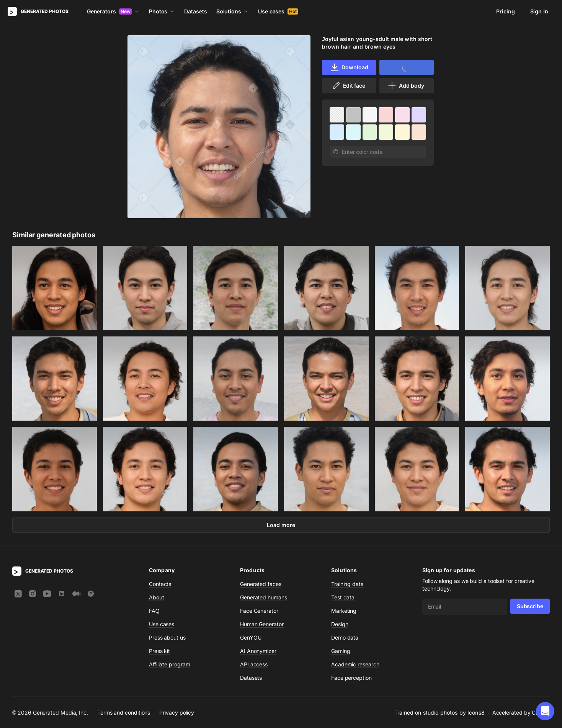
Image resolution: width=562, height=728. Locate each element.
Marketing (344, 611)
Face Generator (259, 611)
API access (254, 664)
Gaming (341, 651)
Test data (343, 597)
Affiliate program (170, 664)
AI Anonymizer (258, 651)
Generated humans (264, 597)
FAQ (154, 611)
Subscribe (530, 606)
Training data (347, 584)
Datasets (195, 11)
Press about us (167, 637)
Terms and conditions (124, 712)
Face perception (351, 678)
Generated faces (261, 584)
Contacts (160, 584)
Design (340, 624)
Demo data (345, 637)
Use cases (278, 11)
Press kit (159, 651)
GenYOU (251, 637)
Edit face (348, 86)
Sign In (539, 11)
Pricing (505, 11)
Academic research (355, 664)
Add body (406, 86)
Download (349, 67)
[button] (545, 711)
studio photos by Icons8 (454, 712)
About (157, 597)
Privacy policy (177, 712)
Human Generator (262, 624)
